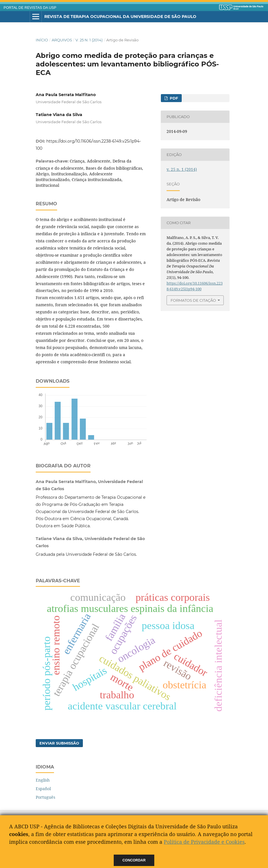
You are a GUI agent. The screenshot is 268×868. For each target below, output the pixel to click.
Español (43, 789)
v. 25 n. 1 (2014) (89, 40)
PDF (173, 98)
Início (42, 40)
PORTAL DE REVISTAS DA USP (30, 8)
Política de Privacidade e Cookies (204, 842)
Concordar (134, 860)
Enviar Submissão (59, 743)
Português (45, 797)
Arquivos (62, 40)
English (43, 780)
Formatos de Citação (193, 300)
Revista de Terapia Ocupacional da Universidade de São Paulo (120, 17)
